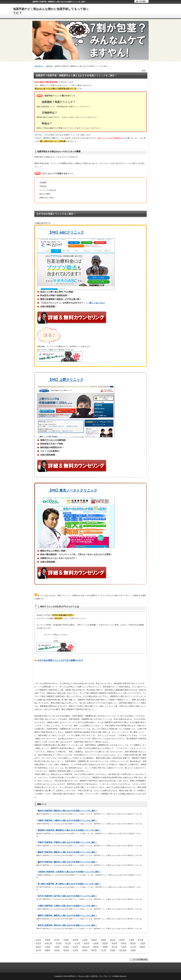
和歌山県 (86, 947)
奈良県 (76, 947)
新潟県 (59, 943)
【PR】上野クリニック (66, 380)
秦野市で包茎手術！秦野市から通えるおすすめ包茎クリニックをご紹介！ (68, 915)
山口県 (133, 947)
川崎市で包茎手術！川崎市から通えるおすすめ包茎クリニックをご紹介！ (68, 820)
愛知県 (133, 943)
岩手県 (57, 940)
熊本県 (94, 950)
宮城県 (66, 940)
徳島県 (142, 947)
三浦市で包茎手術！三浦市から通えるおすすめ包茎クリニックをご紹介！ (68, 906)
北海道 (38, 940)
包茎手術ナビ (39, 66)
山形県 (85, 940)
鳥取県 (96, 947)
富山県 (68, 943)
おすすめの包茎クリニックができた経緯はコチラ (60, 660)
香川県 (38, 950)
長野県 (105, 943)
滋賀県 (38, 947)
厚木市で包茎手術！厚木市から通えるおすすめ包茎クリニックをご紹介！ (68, 925)
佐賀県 (76, 950)
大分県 (103, 950)
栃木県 (113, 940)
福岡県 (66, 950)
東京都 (141, 940)
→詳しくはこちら (96, 303)
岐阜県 (115, 943)
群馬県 (122, 940)
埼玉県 (38, 943)
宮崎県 (113, 950)
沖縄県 (133, 950)
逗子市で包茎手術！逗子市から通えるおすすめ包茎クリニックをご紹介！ (68, 896)
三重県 (142, 943)
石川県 (77, 943)
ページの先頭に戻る (139, 960)
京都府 (48, 947)
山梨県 (96, 943)
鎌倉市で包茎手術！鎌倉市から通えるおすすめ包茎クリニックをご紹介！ (68, 852)
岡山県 (115, 947)
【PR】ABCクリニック (66, 232)
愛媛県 (48, 950)
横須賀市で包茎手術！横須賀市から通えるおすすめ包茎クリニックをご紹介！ (69, 830)
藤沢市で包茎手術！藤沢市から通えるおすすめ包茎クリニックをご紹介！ (68, 862)
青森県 (48, 940)
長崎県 (85, 950)
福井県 (87, 943)
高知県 (57, 950)
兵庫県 (66, 947)
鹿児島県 (123, 950)
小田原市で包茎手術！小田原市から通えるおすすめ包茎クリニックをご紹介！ (69, 872)
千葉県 (131, 940)
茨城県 (103, 940)
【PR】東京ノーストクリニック (73, 490)
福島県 (94, 940)
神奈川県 (49, 66)
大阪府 (57, 947)
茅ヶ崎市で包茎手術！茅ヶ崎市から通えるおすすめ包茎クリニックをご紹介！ (69, 884)
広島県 (124, 947)
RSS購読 (141, 1)
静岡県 (124, 943)
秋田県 (76, 940)
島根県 (105, 947)
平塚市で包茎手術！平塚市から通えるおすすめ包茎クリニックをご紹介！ (68, 842)
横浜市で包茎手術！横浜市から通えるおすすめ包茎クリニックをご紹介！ (68, 811)
